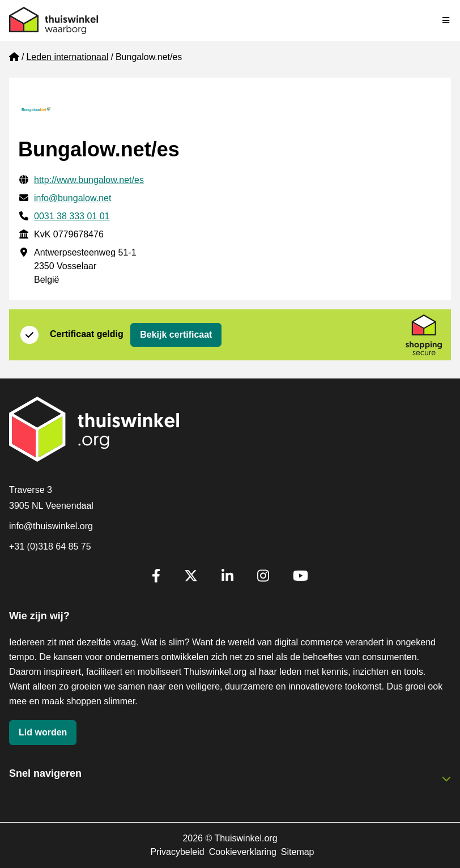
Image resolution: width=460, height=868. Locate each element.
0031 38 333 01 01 (72, 216)
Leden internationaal (67, 57)
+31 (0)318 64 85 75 (50, 546)
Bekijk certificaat (176, 335)
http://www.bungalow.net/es (89, 180)
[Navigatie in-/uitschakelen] (446, 20)
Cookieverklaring (243, 852)
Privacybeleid (177, 852)
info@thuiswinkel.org (51, 526)
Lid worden (43, 732)
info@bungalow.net (73, 198)
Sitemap (298, 852)
